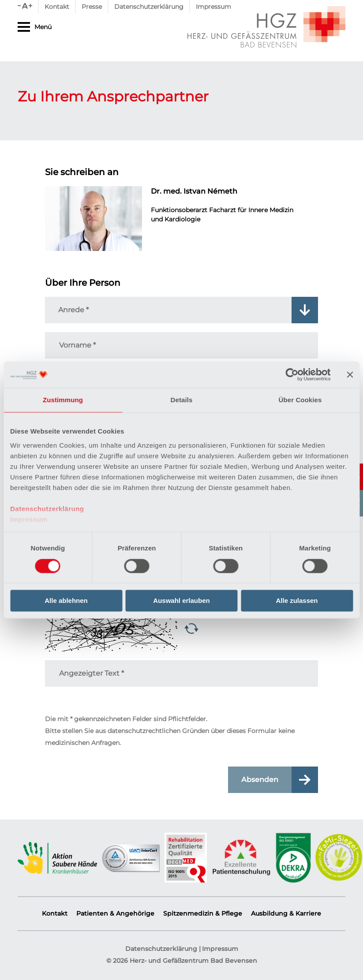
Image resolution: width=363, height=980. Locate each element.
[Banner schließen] (350, 374)
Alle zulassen (297, 601)
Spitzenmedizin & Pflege (203, 913)
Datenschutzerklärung (47, 509)
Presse (92, 7)
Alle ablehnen (66, 601)
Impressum (29, 519)
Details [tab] (182, 400)
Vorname (77, 345)
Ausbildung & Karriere (286, 913)
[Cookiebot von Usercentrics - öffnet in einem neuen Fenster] (292, 374)
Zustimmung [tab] (63, 400)
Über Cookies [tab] (300, 400)
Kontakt (57, 7)
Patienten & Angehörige (115, 913)
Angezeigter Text (92, 673)
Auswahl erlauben (181, 601)
